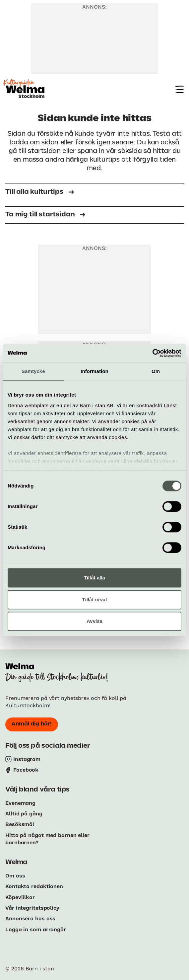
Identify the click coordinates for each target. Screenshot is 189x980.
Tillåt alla (94, 578)
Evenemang (20, 803)
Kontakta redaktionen (34, 886)
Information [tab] (94, 371)
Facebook (26, 770)
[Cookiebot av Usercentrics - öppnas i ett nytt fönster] (152, 353)
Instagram (27, 759)
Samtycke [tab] (33, 371)
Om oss (15, 876)
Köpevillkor (20, 897)
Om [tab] (156, 371)
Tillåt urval (95, 600)
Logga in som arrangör (36, 929)
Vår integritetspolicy (32, 908)
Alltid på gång (24, 814)
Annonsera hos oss (30, 918)
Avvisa (94, 621)
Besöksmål (20, 824)
